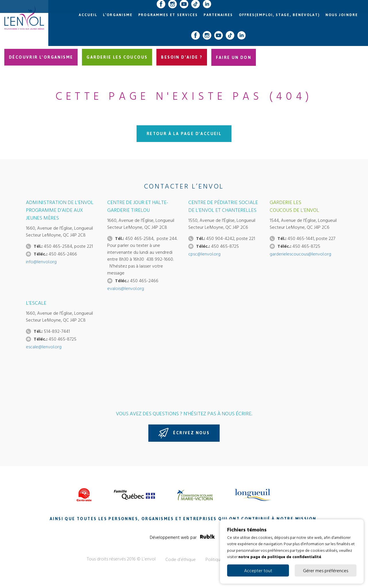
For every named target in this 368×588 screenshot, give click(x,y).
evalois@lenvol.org (126, 288)
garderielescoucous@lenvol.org (300, 254)
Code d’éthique (181, 559)
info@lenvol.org (41, 262)
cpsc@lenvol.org (204, 254)
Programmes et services (168, 15)
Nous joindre (342, 15)
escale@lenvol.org (44, 347)
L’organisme (118, 15)
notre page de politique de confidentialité (280, 557)
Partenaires (218, 15)
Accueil (88, 15)
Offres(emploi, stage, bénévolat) (279, 15)
